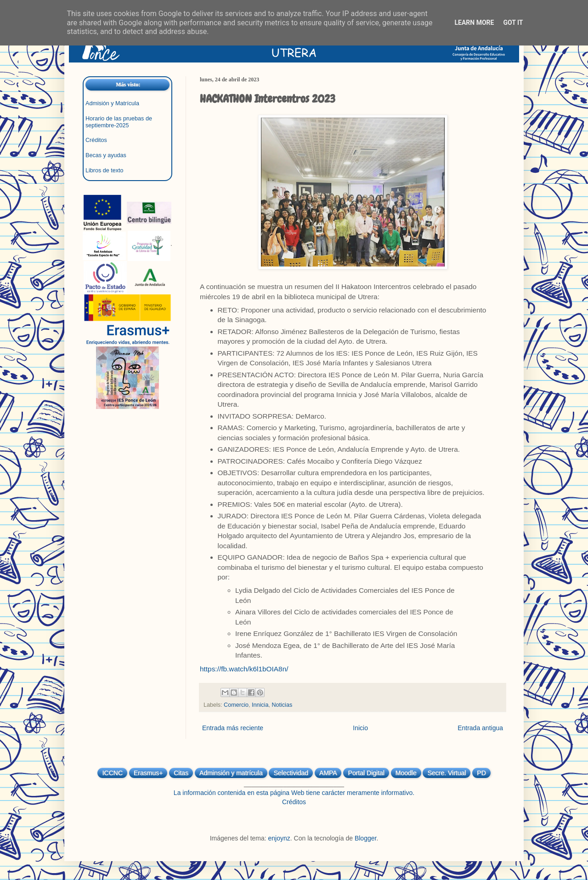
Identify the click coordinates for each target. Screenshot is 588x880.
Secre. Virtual (447, 773)
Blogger (365, 838)
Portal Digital (366, 773)
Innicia (260, 705)
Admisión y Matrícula (112, 103)
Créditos (96, 140)
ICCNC (112, 773)
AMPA (328, 773)
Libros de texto (105, 170)
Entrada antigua (480, 728)
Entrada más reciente (233, 728)
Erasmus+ (148, 773)
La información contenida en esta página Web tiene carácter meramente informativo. (294, 793)
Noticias (282, 705)
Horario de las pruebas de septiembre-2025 (119, 122)
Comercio (236, 705)
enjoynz (279, 838)
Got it (513, 23)
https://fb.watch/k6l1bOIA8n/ (244, 669)
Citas (181, 773)
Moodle (406, 773)
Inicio (360, 728)
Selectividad (291, 773)
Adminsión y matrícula (231, 773)
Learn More (474, 23)
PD (481, 773)
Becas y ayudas (106, 155)
